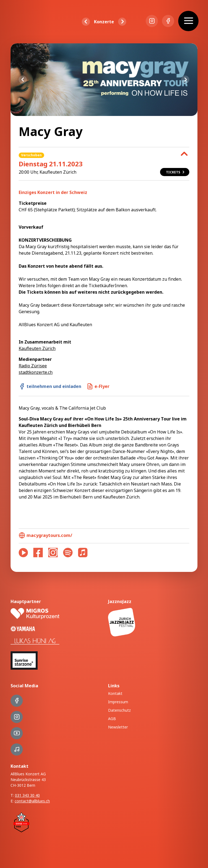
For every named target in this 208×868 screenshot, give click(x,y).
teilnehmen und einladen (50, 386)
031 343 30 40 (27, 795)
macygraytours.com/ (45, 535)
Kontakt (115, 693)
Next (185, 80)
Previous (23, 80)
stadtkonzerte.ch (36, 372)
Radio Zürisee (33, 366)
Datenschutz (119, 710)
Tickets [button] (176, 172)
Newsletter (118, 727)
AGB (112, 719)
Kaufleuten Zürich (37, 348)
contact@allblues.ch (32, 801)
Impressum (118, 702)
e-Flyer (98, 386)
